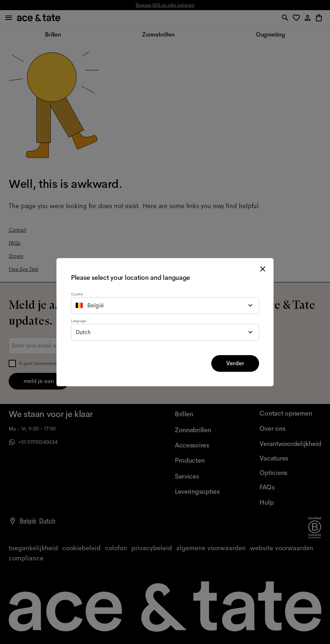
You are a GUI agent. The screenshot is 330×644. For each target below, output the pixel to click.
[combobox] (165, 306)
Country (77, 294)
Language (79, 321)
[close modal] (263, 269)
